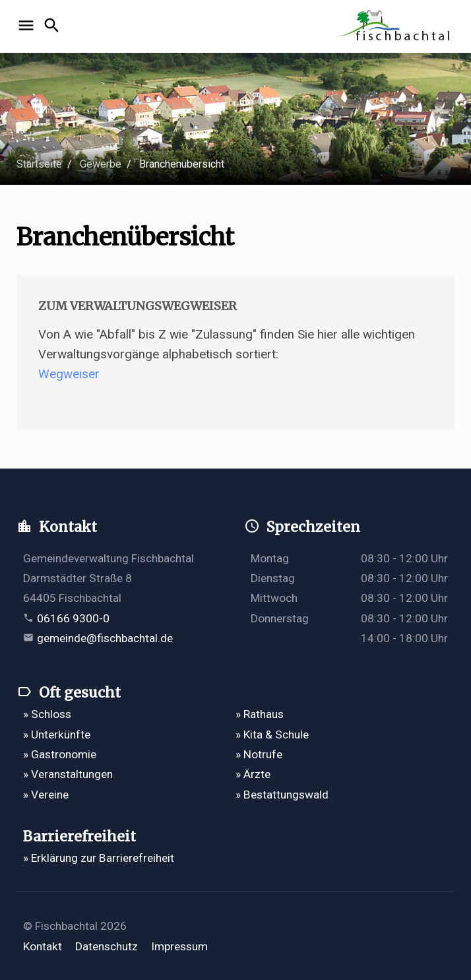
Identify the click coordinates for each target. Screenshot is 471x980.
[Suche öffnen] (54, 26)
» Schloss (47, 714)
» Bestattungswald (282, 795)
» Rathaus (260, 714)
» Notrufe (259, 754)
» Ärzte (253, 774)
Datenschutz (107, 946)
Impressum (179, 946)
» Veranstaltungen (68, 774)
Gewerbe (101, 164)
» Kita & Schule (272, 735)
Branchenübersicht (182, 164)
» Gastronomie (60, 754)
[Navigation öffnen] (28, 26)
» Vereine (46, 795)
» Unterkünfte (57, 735)
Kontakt (43, 946)
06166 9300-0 (73, 618)
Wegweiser (69, 374)
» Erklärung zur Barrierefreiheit (99, 858)
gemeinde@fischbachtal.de (105, 638)
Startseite (39, 164)
